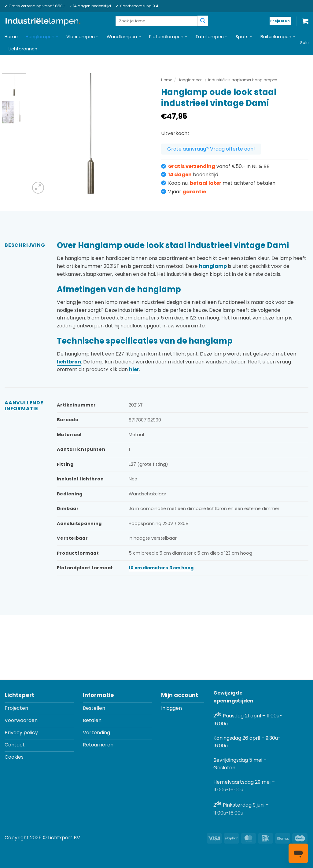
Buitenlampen (278, 37)
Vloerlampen (83, 37)
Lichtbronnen (23, 49)
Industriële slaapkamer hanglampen (243, 80)
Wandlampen (124, 37)
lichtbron (69, 362)
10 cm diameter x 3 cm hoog (161, 568)
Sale (304, 43)
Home (11, 37)
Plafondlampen (168, 37)
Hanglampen (42, 37)
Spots (244, 37)
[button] (305, 21)
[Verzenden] (203, 21)
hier (134, 369)
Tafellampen (212, 37)
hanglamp (213, 266)
